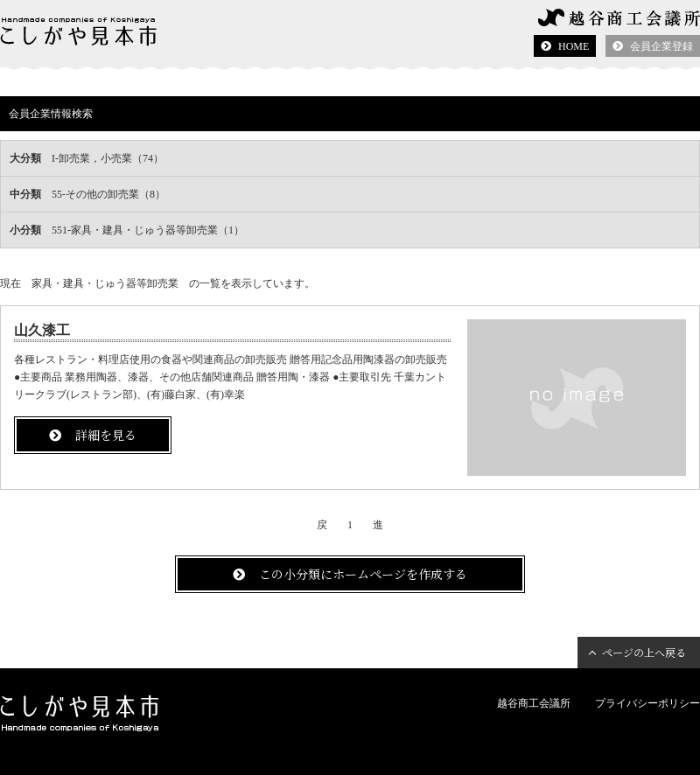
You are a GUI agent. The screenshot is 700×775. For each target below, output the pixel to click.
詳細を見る (106, 435)
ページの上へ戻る (644, 652)
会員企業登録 (661, 46)
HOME (574, 46)
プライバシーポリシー (647, 703)
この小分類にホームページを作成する (363, 574)
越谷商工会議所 (534, 703)
